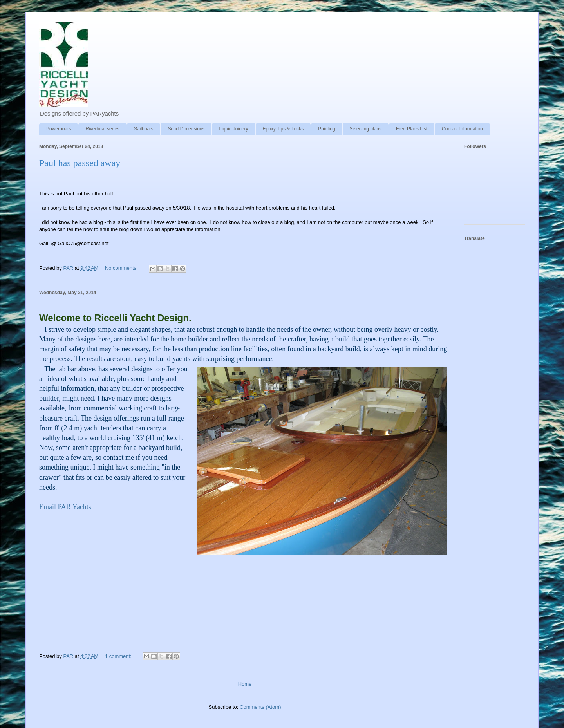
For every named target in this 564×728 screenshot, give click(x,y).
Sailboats (144, 129)
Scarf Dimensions (186, 129)
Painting (326, 129)
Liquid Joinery (233, 129)
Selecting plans (366, 129)
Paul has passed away (80, 163)
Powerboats (59, 129)
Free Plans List (412, 129)
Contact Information (462, 129)
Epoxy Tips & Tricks (283, 129)
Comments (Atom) (260, 707)
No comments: (122, 268)
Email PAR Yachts (65, 507)
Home (245, 684)
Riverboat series (102, 129)
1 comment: (119, 656)
